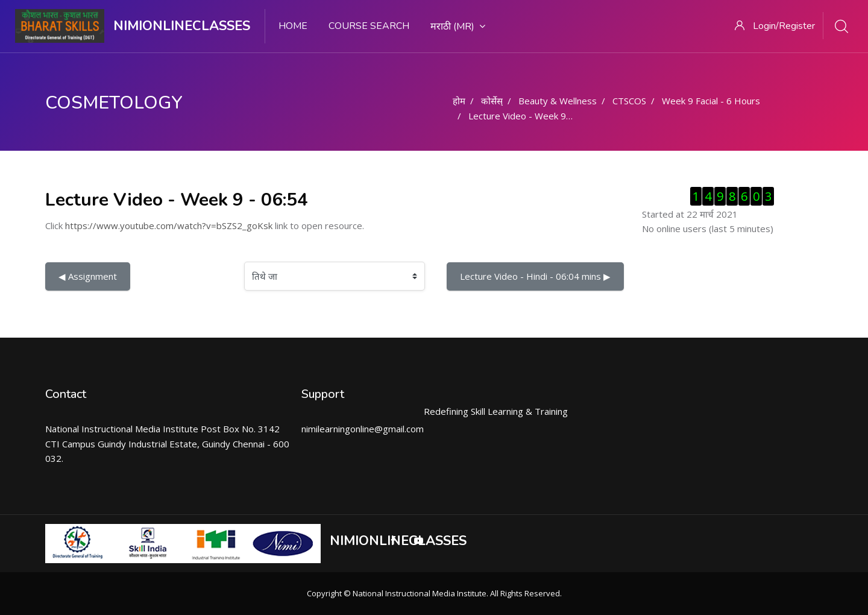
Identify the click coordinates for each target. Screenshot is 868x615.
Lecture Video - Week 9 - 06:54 (533, 116)
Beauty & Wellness (558, 101)
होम (459, 101)
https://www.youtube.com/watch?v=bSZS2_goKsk (169, 225)
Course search (369, 26)
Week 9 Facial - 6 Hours (711, 101)
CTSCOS (629, 101)
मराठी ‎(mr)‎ (458, 27)
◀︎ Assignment (88, 276)
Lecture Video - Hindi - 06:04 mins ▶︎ (535, 276)
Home (293, 26)
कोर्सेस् (492, 101)
